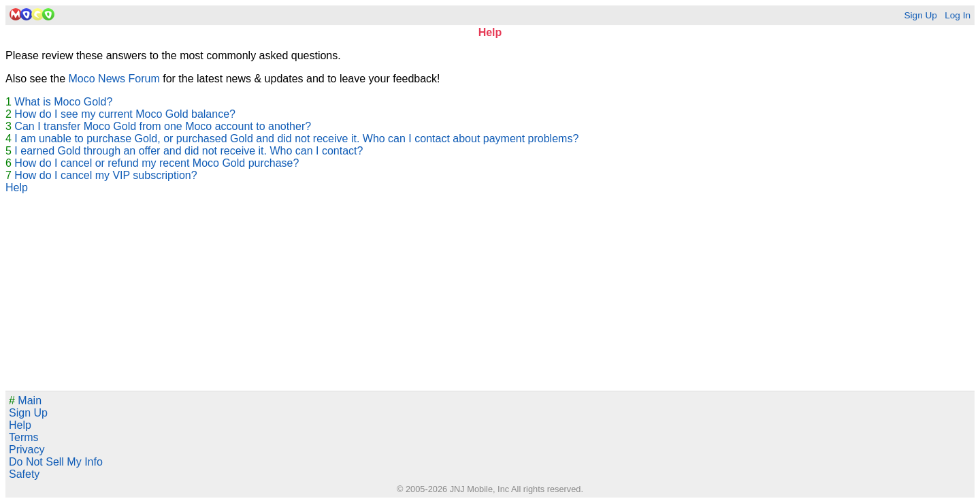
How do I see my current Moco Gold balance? (125, 114)
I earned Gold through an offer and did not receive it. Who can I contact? (189, 151)
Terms (24, 437)
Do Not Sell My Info (56, 462)
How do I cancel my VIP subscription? (105, 175)
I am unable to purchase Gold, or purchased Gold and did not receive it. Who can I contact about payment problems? (296, 139)
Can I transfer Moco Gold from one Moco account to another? (163, 126)
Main (25, 401)
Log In (958, 15)
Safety (24, 474)
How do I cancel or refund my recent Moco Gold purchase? (157, 163)
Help (17, 188)
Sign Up (920, 15)
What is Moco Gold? (63, 102)
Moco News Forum (114, 79)
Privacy (27, 450)
